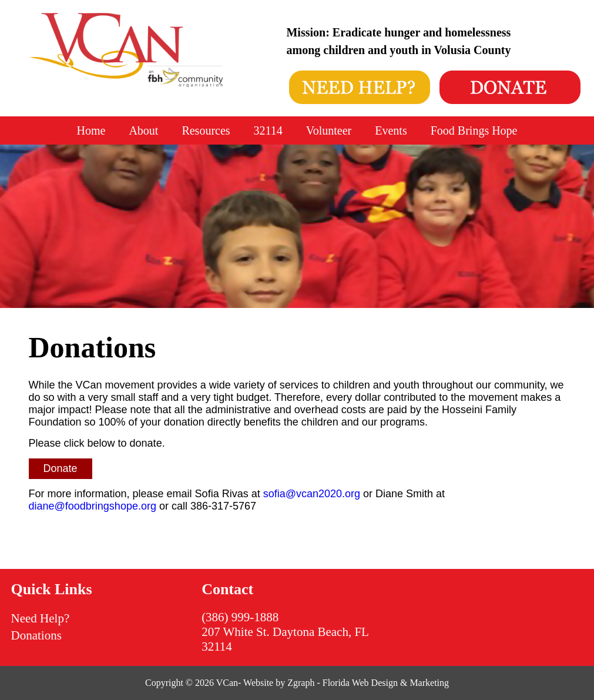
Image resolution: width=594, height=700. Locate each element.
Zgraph (301, 683)
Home (91, 130)
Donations (36, 635)
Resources (206, 130)
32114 (268, 130)
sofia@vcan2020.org (312, 494)
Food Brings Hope (474, 130)
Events (391, 130)
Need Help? (41, 618)
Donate (61, 468)
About (143, 130)
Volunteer (329, 130)
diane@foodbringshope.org (93, 506)
